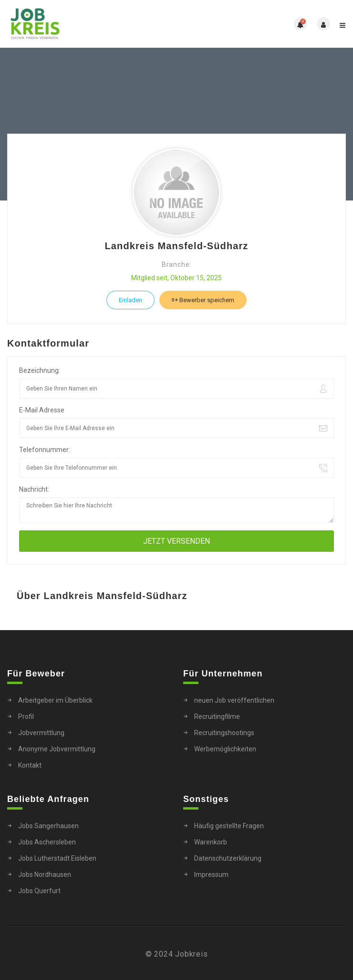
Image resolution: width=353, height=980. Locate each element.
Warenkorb (211, 842)
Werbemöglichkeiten (225, 749)
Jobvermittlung (41, 733)
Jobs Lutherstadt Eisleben (57, 858)
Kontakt (30, 765)
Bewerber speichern (203, 300)
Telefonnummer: (45, 450)
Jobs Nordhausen (45, 875)
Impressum (211, 875)
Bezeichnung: (40, 370)
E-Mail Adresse (42, 410)
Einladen (130, 300)
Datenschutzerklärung (228, 858)
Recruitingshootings (224, 733)
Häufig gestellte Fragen (229, 826)
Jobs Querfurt (39, 891)
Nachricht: (34, 489)
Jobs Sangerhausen (48, 826)
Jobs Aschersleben (47, 842)
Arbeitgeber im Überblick (55, 700)
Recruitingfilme (217, 717)
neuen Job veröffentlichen (234, 700)
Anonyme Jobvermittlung (57, 749)
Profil (26, 717)
